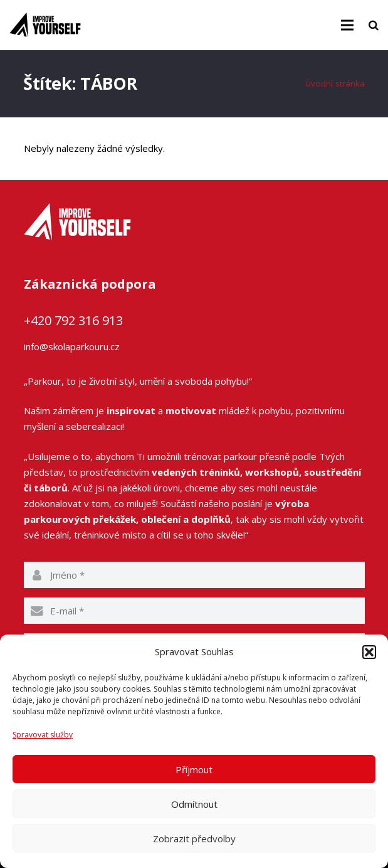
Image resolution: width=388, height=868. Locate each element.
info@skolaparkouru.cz (72, 346)
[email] (194, 611)
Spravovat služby (43, 735)
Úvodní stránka (335, 83)
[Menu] (347, 25)
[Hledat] (374, 25)
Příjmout (194, 769)
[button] (369, 652)
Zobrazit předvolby (194, 839)
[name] (194, 575)
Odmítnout (194, 804)
